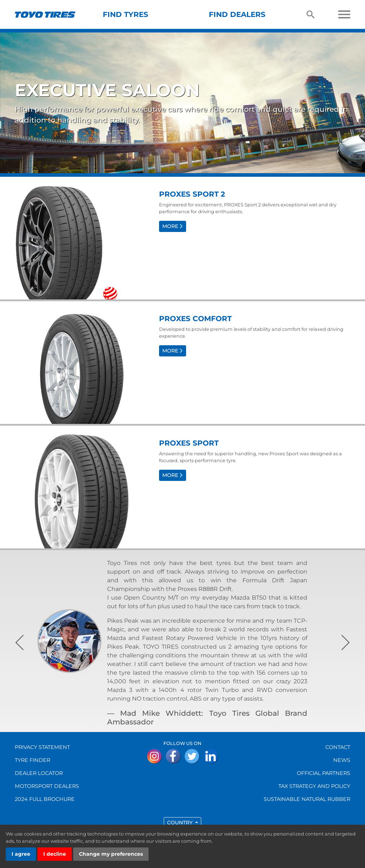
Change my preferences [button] (111, 854)
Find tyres (126, 14)
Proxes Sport (189, 443)
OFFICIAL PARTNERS (324, 773)
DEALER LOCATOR (39, 773)
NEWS (342, 760)
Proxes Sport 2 (192, 194)
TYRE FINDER (32, 760)
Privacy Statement (42, 747)
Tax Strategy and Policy (314, 786)
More (173, 226)
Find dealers (237, 14)
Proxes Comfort (195, 319)
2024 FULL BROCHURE (45, 799)
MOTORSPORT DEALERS (47, 786)
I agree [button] (21, 854)
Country (181, 823)
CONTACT (338, 747)
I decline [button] (55, 854)
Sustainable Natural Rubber (307, 799)
